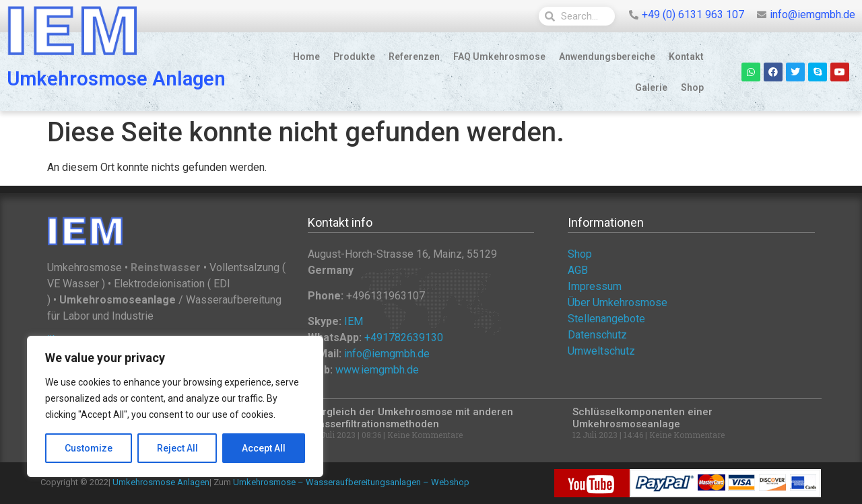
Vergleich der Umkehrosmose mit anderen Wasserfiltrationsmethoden (411, 418)
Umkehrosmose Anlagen (116, 79)
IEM (354, 321)
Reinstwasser (166, 267)
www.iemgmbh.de (377, 370)
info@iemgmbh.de (387, 354)
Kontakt (686, 57)
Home (306, 57)
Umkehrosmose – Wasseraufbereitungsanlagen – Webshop (351, 482)
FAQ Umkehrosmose (499, 57)
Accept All (264, 448)
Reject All (177, 448)
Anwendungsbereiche (607, 57)
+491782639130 (404, 337)
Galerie (651, 87)
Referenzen (414, 57)
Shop (692, 87)
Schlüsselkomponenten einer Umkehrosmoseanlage (642, 418)
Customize (89, 448)
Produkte (354, 57)
